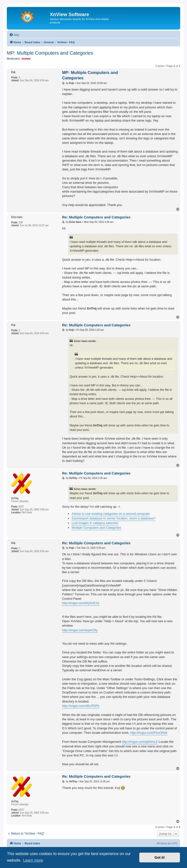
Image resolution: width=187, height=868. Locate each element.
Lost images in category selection (95, 523)
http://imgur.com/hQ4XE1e (81, 603)
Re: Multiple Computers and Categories (96, 217)
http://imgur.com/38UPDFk (81, 706)
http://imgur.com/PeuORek (149, 733)
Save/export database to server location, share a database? (113, 518)
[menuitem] (14, 35)
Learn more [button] (33, 860)
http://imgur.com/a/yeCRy (80, 630)
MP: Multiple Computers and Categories (50, 53)
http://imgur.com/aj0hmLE (140, 742)
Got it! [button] (160, 858)
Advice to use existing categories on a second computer (111, 514)
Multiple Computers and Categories (96, 528)
